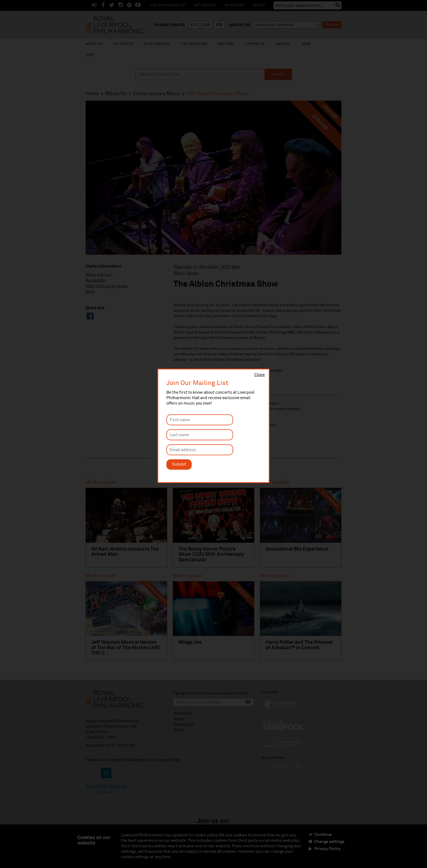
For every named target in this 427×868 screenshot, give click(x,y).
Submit (179, 464)
